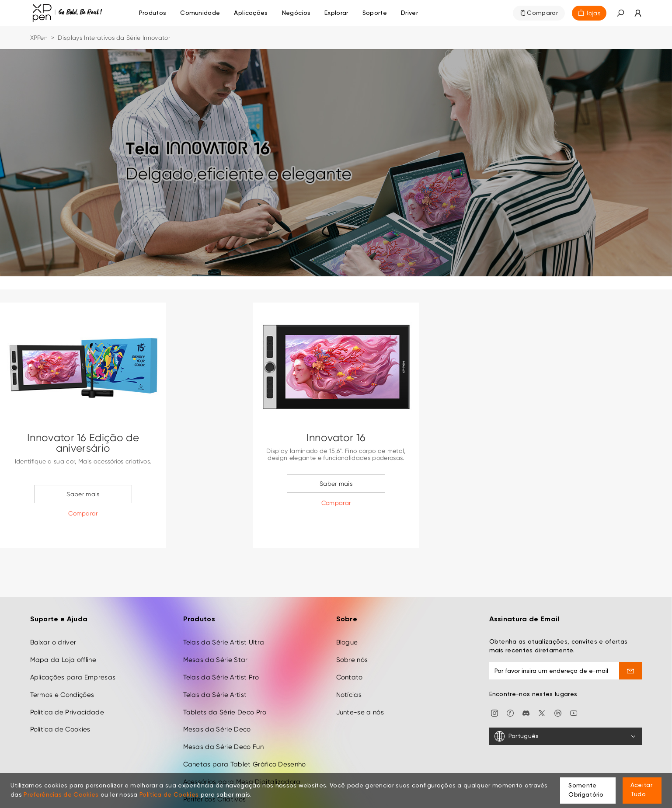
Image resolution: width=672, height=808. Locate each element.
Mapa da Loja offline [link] (63, 637)
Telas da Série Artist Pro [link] (221, 655)
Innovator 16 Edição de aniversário (83, 443)
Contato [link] (350, 655)
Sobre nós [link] (352, 637)
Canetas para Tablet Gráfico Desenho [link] (245, 742)
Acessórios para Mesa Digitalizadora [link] (242, 759)
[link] (200, 13)
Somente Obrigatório (586, 790)
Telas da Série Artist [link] (215, 672)
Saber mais (83, 494)
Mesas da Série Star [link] (216, 637)
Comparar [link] (542, 13)
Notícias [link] (349, 672)
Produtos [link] (153, 13)
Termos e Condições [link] (62, 672)
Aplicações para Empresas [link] (73, 655)
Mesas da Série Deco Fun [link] (223, 724)
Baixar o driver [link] (53, 620)
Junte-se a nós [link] (360, 690)
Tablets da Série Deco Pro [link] (225, 690)
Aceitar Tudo (641, 790)
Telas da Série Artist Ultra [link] (224, 620)
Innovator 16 (336, 438)
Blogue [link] (347, 620)
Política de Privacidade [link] (67, 690)
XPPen (39, 38)
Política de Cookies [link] (60, 707)
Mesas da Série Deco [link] (217, 707)
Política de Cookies (169, 795)
